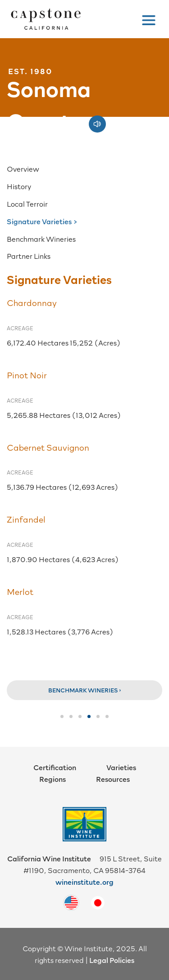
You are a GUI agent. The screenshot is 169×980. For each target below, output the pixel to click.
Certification (55, 767)
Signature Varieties (39, 221)
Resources (113, 779)
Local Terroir (27, 204)
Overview (23, 169)
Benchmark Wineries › (85, 690)
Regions (53, 779)
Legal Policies (112, 960)
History (19, 186)
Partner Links (29, 256)
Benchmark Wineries (41, 239)
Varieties (121, 767)
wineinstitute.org (84, 882)
